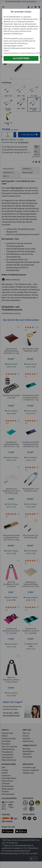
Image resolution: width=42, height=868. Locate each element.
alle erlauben (15, 31)
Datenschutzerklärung (11, 53)
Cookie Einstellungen (26, 39)
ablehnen (24, 43)
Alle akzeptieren (21, 58)
